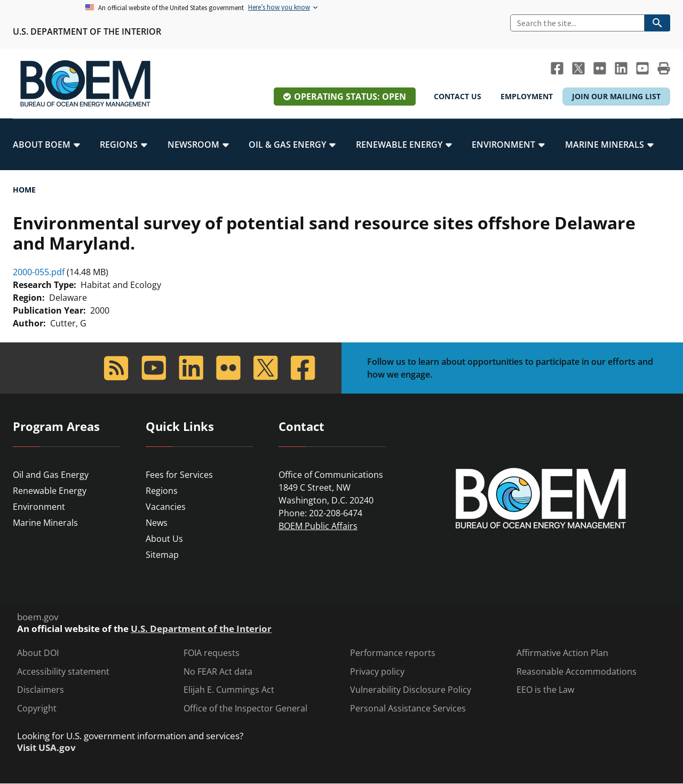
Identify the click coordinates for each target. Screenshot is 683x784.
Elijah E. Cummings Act (229, 690)
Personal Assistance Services (408, 709)
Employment (527, 96)
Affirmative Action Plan (562, 653)
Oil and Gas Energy (51, 475)
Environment (39, 507)
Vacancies (166, 507)
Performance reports (393, 653)
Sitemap (162, 555)
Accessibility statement (63, 672)
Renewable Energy (50, 491)
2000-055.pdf (39, 272)
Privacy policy (377, 672)
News (157, 523)
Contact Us (458, 96)
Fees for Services (179, 475)
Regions (162, 491)
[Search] (577, 23)
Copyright (37, 709)
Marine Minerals (45, 523)
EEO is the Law (545, 690)
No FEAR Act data (218, 672)
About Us (164, 539)
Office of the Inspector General (245, 709)
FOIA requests (212, 653)
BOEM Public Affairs (318, 526)
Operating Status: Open (350, 97)
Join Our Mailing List (616, 96)
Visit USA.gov (46, 748)
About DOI (38, 653)
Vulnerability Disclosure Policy (411, 690)
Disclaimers (41, 690)
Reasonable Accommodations (577, 672)
